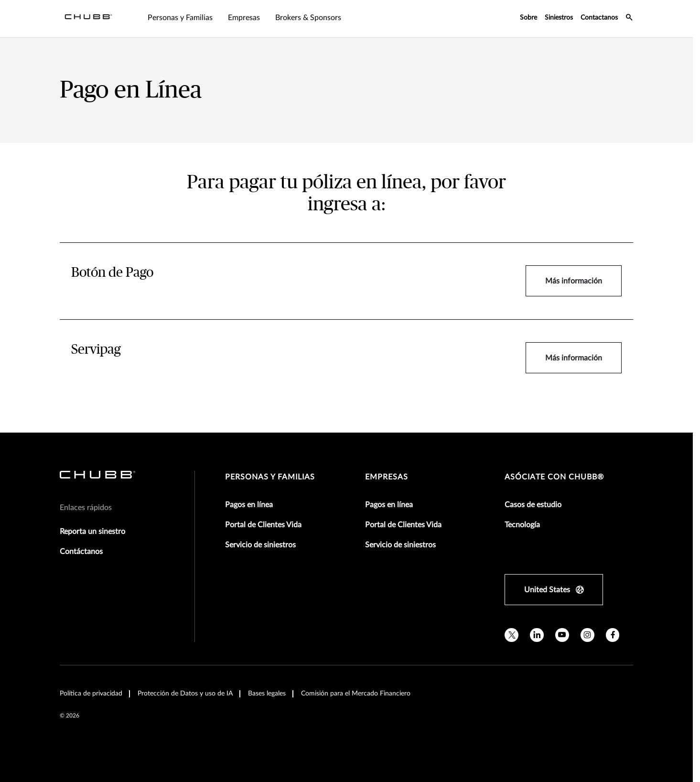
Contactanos (599, 18)
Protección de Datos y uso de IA (185, 694)
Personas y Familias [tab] (180, 18)
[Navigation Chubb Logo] (88, 19)
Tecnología (522, 525)
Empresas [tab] (244, 18)
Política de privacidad (91, 694)
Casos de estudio (533, 505)
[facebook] (613, 635)
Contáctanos (81, 552)
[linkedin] (537, 635)
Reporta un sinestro (92, 532)
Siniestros (559, 18)
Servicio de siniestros (260, 545)
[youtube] (562, 635)
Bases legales (267, 694)
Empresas (387, 477)
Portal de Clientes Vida (263, 525)
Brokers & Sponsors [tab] (308, 18)
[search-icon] (629, 19)
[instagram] (587, 635)
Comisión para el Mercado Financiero (356, 694)
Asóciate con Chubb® (554, 477)
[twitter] (512, 635)
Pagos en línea (249, 505)
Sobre (528, 18)
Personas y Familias (270, 477)
